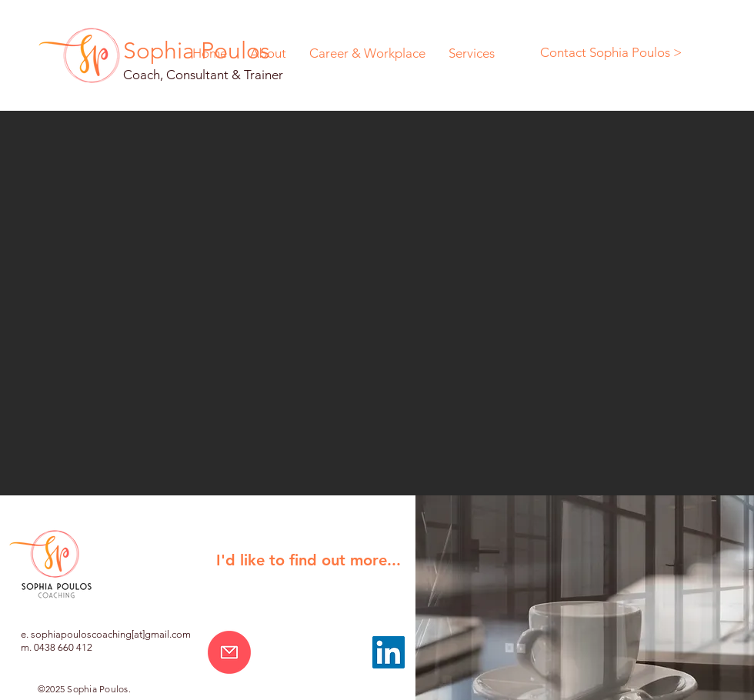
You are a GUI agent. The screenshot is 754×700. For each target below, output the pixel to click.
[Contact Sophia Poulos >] (611, 53)
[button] (56, 565)
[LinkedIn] (389, 652)
